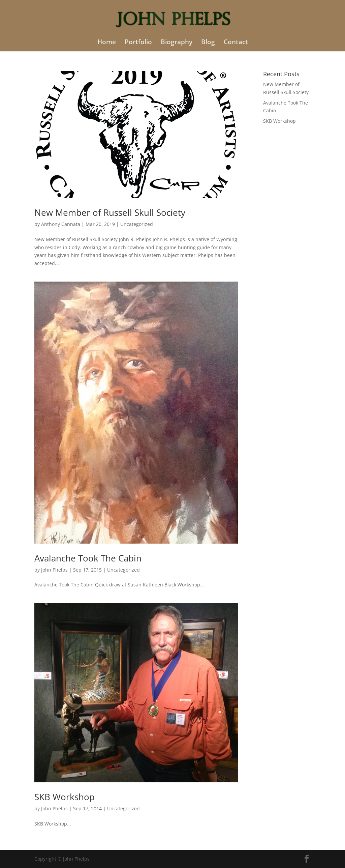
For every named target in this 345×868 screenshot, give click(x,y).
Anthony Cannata (61, 224)
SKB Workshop (65, 797)
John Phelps (54, 570)
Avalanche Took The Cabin (88, 558)
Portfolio (138, 43)
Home (107, 43)
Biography (177, 43)
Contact (236, 43)
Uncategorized (137, 224)
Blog (208, 43)
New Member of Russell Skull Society (110, 212)
